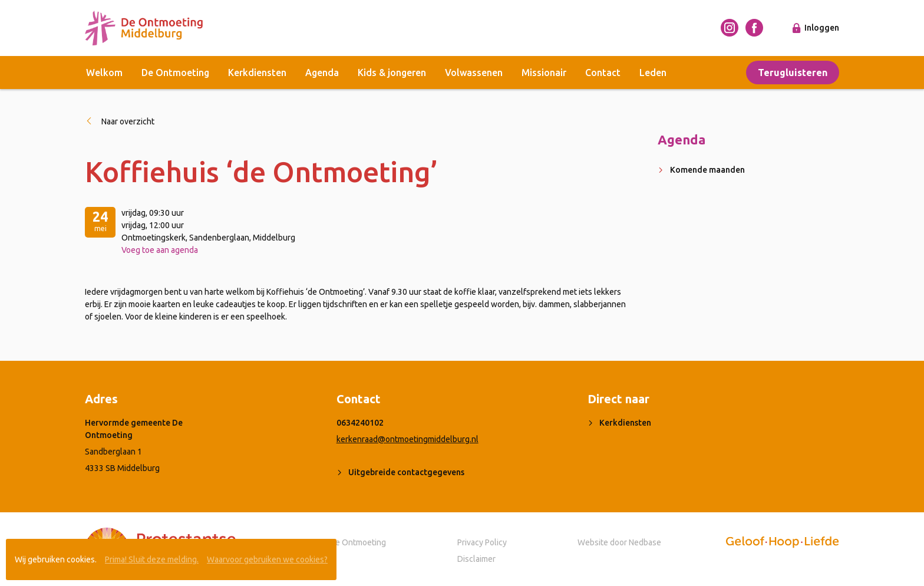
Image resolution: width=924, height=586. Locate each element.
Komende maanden (707, 170)
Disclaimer (476, 559)
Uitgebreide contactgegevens (406, 472)
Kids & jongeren (392, 73)
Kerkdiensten (257, 73)
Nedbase (645, 542)
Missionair (544, 73)
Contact (603, 73)
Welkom (104, 73)
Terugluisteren (793, 73)
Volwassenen (474, 73)
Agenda (322, 73)
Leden (653, 73)
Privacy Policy (482, 542)
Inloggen (822, 28)
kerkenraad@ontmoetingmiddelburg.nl (407, 439)
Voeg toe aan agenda (160, 250)
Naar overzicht (128, 121)
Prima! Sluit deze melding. (152, 559)
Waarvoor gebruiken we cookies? (267, 559)
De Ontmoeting (175, 73)
